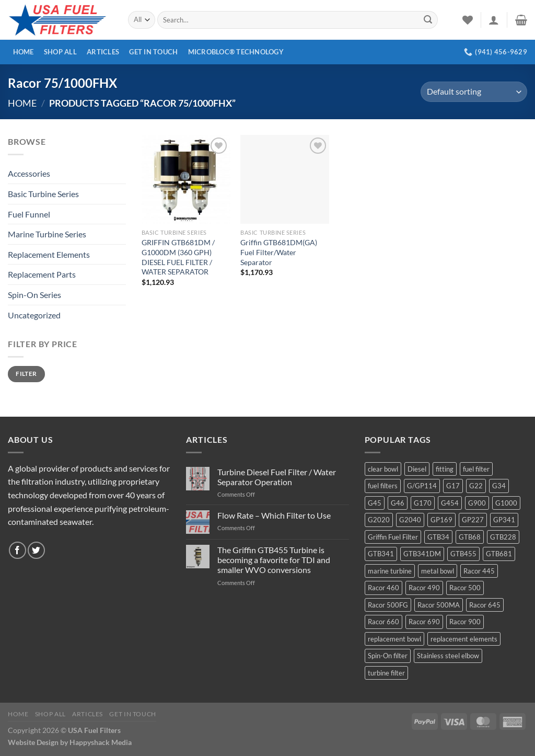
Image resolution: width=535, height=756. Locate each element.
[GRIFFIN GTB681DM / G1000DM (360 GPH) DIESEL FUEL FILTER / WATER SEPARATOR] (186, 179)
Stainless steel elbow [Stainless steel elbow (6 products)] (448, 656)
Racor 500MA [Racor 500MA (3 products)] (439, 605)
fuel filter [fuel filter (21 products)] (476, 469)
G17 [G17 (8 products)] (453, 486)
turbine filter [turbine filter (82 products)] (386, 673)
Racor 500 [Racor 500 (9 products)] (465, 588)
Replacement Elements (49, 254)
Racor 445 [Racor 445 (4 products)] (479, 571)
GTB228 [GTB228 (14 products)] (503, 537)
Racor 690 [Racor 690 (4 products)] (424, 622)
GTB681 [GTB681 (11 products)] (499, 554)
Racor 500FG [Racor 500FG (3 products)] (388, 605)
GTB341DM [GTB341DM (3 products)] (422, 554)
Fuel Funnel (29, 214)
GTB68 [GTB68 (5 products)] (470, 537)
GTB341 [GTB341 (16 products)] (381, 554)
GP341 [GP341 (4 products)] (504, 520)
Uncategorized (34, 315)
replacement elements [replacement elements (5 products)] (464, 639)
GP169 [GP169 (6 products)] (441, 520)
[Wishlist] (468, 20)
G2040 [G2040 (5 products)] (410, 520)
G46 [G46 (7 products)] (398, 503)
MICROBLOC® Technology (236, 52)
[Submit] (428, 20)
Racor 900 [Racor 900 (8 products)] (465, 622)
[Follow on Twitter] (36, 550)
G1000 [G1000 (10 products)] (506, 503)
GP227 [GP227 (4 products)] (473, 520)
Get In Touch (153, 52)
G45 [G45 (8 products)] (375, 503)
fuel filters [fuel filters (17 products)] (383, 486)
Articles (103, 52)
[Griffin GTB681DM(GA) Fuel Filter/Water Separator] (285, 179)
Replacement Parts (42, 274)
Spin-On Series (34, 295)
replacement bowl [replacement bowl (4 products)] (394, 639)
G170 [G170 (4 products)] (423, 503)
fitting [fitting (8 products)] (445, 469)
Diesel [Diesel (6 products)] (417, 469)
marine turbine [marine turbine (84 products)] (390, 571)
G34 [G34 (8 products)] (499, 486)
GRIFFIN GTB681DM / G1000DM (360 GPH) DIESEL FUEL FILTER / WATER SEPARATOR (178, 257)
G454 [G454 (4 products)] (450, 503)
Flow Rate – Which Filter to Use (274, 515)
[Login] (494, 20)
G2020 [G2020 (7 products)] (379, 520)
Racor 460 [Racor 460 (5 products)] (383, 588)
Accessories (29, 173)
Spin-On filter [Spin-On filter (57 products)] (388, 656)
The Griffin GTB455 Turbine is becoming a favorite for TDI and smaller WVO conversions (274, 560)
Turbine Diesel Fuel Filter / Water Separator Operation (277, 477)
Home (24, 52)
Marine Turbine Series (47, 234)
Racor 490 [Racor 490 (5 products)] (424, 588)
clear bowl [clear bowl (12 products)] (383, 469)
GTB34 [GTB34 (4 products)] (438, 537)
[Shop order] (474, 92)
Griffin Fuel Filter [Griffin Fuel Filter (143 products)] (393, 537)
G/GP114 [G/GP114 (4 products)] (422, 486)
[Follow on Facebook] (18, 550)
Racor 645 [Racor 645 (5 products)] (485, 605)
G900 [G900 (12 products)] (477, 503)
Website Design (33, 742)
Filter (26, 374)
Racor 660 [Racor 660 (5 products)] (383, 622)
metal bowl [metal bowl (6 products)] (438, 571)
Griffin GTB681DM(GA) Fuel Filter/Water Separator (279, 252)
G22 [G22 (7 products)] (476, 486)
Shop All (60, 52)
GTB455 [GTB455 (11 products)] (463, 554)
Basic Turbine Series (43, 194)
